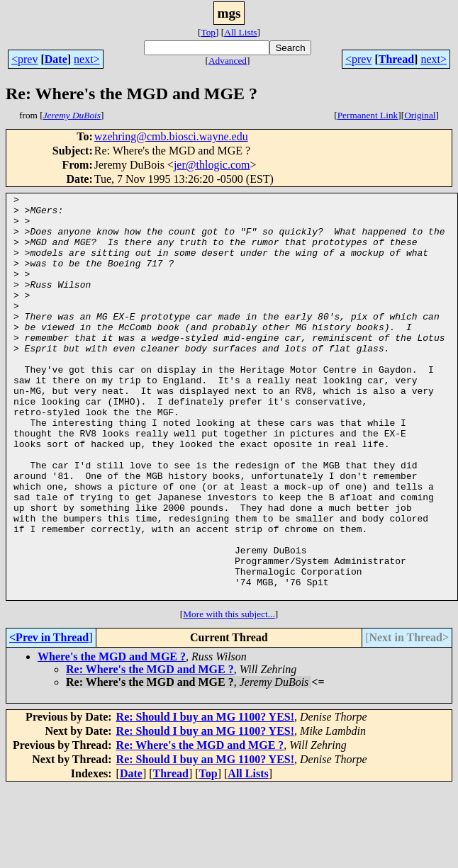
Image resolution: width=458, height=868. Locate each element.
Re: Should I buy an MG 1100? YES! (205, 797)
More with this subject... (229, 695)
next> (87, 59)
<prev (24, 59)
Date (56, 59)
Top (208, 32)
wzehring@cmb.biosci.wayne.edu (171, 136)
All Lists (240, 32)
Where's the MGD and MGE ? (112, 737)
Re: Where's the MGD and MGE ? (150, 750)
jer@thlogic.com (212, 165)
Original (420, 115)
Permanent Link (368, 115)
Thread (396, 59)
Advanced (228, 61)
